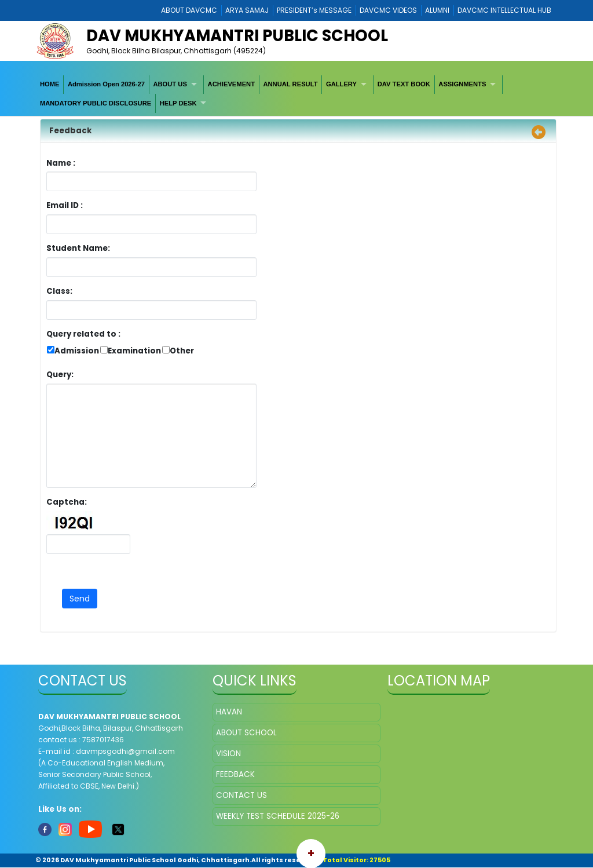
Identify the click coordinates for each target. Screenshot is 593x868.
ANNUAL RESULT (290, 84)
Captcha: (67, 502)
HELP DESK (178, 103)
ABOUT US (170, 84)
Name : (64, 163)
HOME (50, 84)
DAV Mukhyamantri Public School (237, 36)
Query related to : (83, 334)
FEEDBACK (235, 774)
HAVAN (229, 712)
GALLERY (341, 84)
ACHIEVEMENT (231, 84)
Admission (77, 351)
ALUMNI (437, 10)
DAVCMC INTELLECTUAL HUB (504, 10)
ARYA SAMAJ (247, 10)
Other (182, 351)
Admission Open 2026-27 (106, 84)
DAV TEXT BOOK (404, 84)
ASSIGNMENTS (462, 84)
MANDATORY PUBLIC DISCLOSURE (96, 103)
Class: (59, 291)
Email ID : (97, 205)
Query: (63, 375)
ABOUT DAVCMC (189, 10)
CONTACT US (241, 795)
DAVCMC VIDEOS (388, 10)
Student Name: (78, 248)
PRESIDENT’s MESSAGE (314, 10)
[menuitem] (50, 85)
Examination (134, 351)
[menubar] (296, 94)
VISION (228, 754)
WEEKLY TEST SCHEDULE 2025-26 (278, 816)
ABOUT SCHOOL (246, 733)
